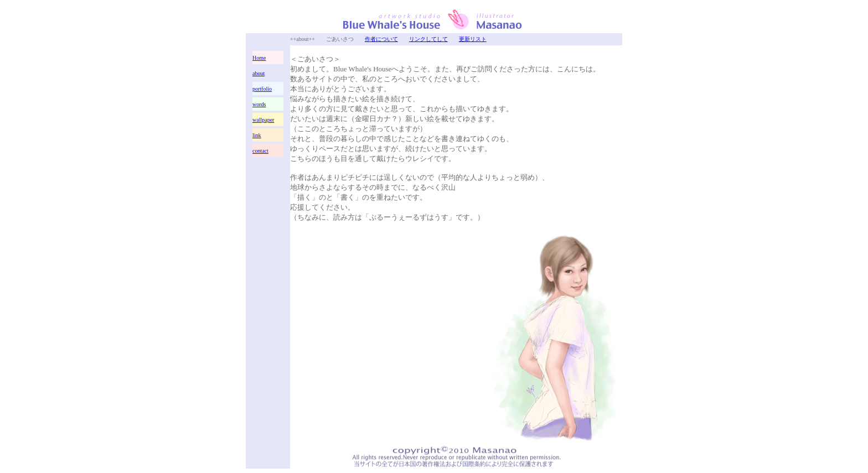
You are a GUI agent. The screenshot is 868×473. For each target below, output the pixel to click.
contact (260, 151)
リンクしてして (428, 39)
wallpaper (263, 120)
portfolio (262, 89)
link (257, 135)
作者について (381, 39)
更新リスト (473, 39)
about (259, 73)
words (259, 104)
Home (259, 58)
